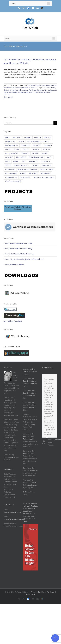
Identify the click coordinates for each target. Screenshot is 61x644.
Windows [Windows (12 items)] (46, 173)
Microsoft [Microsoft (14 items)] (21, 157)
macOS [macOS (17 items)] (9, 157)
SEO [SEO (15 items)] (8, 165)
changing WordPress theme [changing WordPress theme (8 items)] (38, 141)
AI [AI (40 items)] (7, 137)
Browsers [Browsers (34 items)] (10, 141)
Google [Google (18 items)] (37, 145)
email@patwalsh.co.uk (12, 512)
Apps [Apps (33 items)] (38, 137)
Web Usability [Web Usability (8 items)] (11, 173)
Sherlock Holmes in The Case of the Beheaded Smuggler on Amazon (30, 509)
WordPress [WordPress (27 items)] (25, 177)
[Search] (55, 123)
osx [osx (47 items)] (16, 161)
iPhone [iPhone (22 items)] (25, 153)
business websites (49, 88)
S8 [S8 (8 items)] (24, 161)
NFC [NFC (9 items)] (8, 161)
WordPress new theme (20, 92)
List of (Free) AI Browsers (15, 264)
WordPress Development (13, 88)
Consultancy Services (49, 85)
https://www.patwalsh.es (13, 526)
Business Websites (34, 85)
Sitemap (26, 592)
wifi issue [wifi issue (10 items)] (33, 173)
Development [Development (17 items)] (11, 145)
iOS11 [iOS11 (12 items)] (46, 149)
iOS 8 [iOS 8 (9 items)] (16, 149)
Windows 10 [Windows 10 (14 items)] (11, 177)
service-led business (49, 90)
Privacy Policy (36, 592)
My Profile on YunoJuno (13, 321)
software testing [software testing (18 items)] (21, 165)
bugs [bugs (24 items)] (21, 141)
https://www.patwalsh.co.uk (14, 519)
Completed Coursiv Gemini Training (19, 243)
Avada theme (30, 594)
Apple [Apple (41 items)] (28, 137)
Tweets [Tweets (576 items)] (47, 165)
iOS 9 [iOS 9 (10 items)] (26, 149)
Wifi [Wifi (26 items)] (23, 173)
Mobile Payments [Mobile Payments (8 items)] (36, 157)
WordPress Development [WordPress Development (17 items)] (44, 177)
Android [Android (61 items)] (17, 137)
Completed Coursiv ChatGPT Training (19, 254)
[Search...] (29, 123)
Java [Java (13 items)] (44, 153)
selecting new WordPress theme (30, 90)
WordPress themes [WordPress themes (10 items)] (13, 181)
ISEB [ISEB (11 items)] (35, 153)
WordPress (8, 92)
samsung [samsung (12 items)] (33, 161)
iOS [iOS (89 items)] (8, 149)
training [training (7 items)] (35, 165)
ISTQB (25, 492)
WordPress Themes (29, 88)
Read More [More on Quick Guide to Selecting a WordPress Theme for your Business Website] (8, 97)
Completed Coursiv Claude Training (19, 249)
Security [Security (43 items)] (45, 161)
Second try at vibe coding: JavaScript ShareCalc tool (25, 259)
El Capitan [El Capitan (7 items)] (25, 145)
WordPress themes (36, 92)
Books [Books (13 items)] (47, 137)
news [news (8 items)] (49, 157)
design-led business (11, 90)
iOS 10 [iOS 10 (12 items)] (36, 149)
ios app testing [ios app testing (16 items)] (12, 153)
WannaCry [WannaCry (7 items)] (10, 169)
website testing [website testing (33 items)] (47, 169)
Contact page (9, 457)
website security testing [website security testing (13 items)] (28, 169)
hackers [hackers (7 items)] (48, 145)
